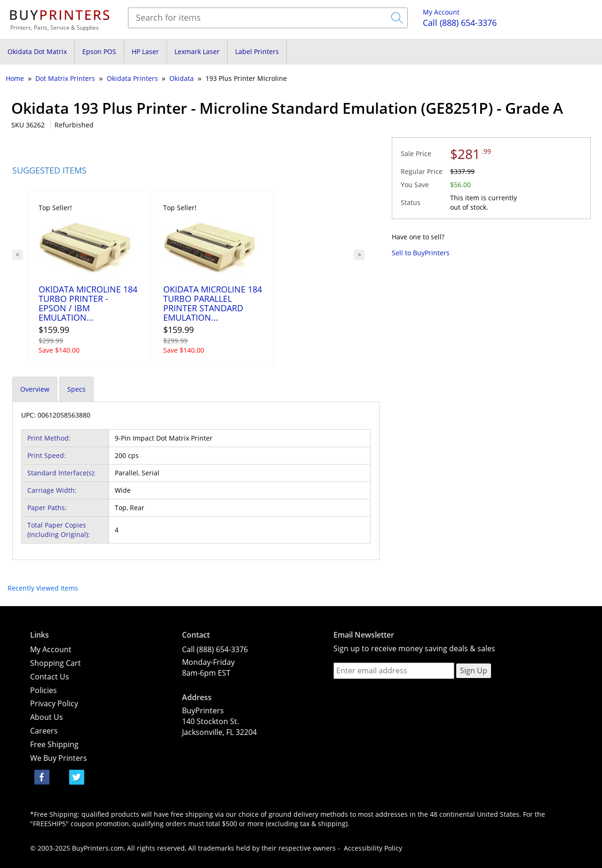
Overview (35, 389)
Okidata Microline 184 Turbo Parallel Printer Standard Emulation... (213, 303)
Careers (44, 731)
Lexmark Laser (197, 51)
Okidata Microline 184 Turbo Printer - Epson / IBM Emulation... (88, 303)
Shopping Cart (55, 663)
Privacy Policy (54, 703)
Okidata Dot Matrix (37, 51)
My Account (441, 12)
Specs (76, 389)
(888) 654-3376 (460, 23)
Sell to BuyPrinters (421, 253)
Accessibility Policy (373, 848)
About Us (47, 717)
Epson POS (99, 51)
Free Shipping (54, 744)
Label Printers (257, 51)
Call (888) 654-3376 (215, 649)
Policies (44, 690)
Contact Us (50, 677)
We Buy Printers (59, 758)
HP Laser (145, 51)
